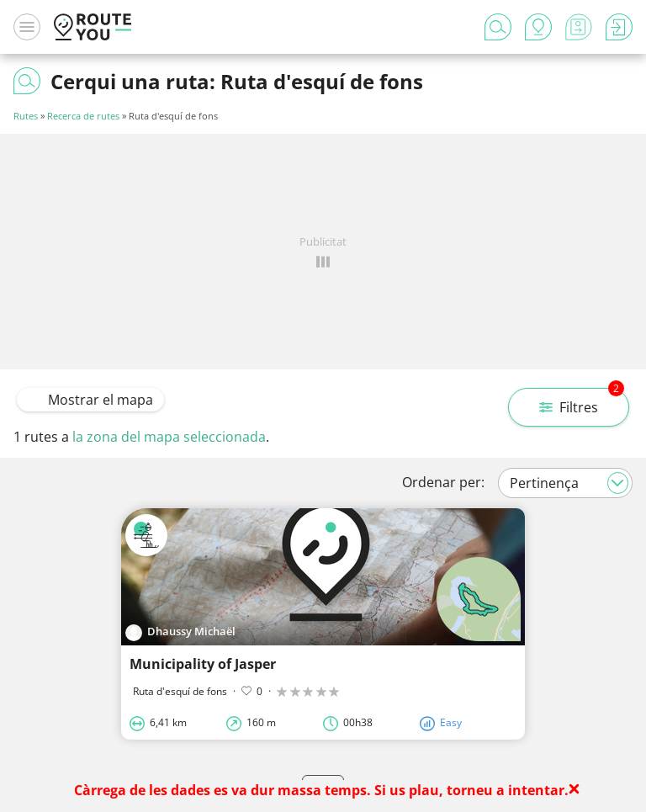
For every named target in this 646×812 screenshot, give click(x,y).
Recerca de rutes (83, 116)
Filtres (582, 402)
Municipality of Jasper (203, 664)
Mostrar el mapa (90, 400)
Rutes (26, 116)
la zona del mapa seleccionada (169, 437)
